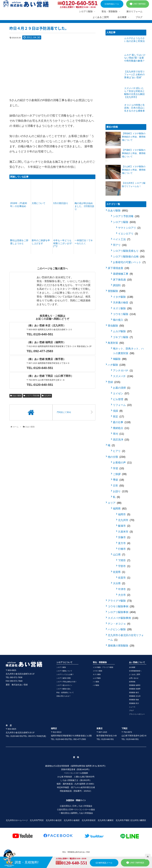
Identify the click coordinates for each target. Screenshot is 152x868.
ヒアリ (119, 451)
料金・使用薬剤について (65, 692)
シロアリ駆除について (64, 671)
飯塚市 (124, 526)
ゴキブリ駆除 (123, 337)
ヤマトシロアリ (129, 228)
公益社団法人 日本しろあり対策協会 (76, 806)
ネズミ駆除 (122, 308)
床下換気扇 (122, 280)
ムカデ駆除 (122, 331)
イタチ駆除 (123, 297)
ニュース (132, 707)
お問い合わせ (134, 678)
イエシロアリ (128, 234)
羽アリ (120, 245)
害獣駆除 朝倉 (134, 700)
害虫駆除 (116, 326)
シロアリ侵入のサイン (64, 685)
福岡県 (120, 509)
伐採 (118, 411)
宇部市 (124, 566)
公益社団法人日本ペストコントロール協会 (76, 809)
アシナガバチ (123, 371)
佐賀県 (119, 572)
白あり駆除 (16, 396)
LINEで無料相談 (138, 4)
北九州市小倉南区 (72, 820)
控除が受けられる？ (64, 696)
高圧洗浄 (121, 440)
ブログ (131, 710)
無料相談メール (112, 4)
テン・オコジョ (119, 624)
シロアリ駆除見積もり (129, 251)
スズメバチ (123, 376)
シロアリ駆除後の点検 (129, 257)
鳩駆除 (120, 359)
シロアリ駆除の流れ (64, 689)
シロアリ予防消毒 (32, 396)
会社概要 (132, 667)
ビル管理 (120, 399)
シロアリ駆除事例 (122, 612)
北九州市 (46, 396)
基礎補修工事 (123, 274)
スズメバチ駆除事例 (123, 618)
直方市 (124, 543)
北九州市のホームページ (17, 820)
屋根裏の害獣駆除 (121, 646)
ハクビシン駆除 (120, 629)
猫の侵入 (120, 320)
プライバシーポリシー (137, 714)
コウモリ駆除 (124, 314)
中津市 (124, 589)
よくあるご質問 (135, 674)
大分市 (124, 595)
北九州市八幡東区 (106, 820)
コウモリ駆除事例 (121, 606)
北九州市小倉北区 (54, 820)
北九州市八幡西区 (138, 820)
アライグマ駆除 (120, 601)
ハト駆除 (96, 682)
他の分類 (117, 457)
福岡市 (124, 514)
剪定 (118, 417)
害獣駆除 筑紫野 (135, 689)
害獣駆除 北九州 (135, 696)
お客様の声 (122, 463)
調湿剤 (119, 285)
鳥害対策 (116, 343)
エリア (115, 503)
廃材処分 (121, 428)
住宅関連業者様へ (135, 671)
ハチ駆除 (117, 365)
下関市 (124, 560)
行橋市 (124, 549)
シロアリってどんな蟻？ (65, 674)
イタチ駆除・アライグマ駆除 (103, 667)
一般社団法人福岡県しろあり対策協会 (76, 813)
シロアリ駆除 (124, 222)
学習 (118, 468)
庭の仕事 (122, 422)
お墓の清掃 (122, 388)
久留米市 (125, 532)
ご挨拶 (120, 474)
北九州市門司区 (37, 820)
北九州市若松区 (89, 820)
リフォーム (122, 405)
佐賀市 (124, 578)
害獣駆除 (117, 291)
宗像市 (124, 537)
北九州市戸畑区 (123, 820)
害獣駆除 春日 (134, 692)
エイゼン (121, 393)
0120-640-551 (80, 3)
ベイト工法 (122, 239)
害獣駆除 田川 (134, 703)
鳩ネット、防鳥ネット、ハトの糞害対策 (128, 351)
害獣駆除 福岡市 (135, 685)
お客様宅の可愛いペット (129, 262)
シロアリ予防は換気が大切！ (67, 682)
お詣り (120, 491)
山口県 (119, 555)
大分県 (119, 583)
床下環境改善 (118, 268)
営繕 (114, 382)
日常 (118, 486)
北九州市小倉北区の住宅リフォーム (126, 638)
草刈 (118, 434)
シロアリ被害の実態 (64, 678)
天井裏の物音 (123, 303)
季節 (118, 480)
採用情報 (132, 682)
